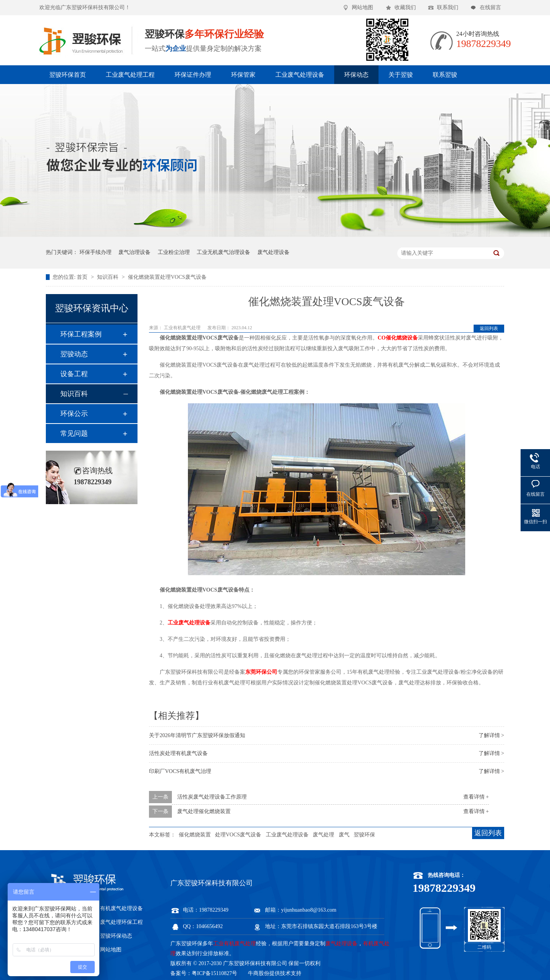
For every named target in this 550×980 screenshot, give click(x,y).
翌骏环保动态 (116, 936)
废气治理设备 (134, 252)
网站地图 (362, 7)
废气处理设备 (273, 252)
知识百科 (108, 277)
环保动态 (356, 75)
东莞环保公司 (261, 672)
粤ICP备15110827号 (214, 973)
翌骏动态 (74, 354)
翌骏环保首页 (68, 75)
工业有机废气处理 (183, 328)
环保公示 (74, 414)
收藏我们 (405, 7)
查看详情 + (476, 797)
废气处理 (324, 835)
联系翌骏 (445, 75)
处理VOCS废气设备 (238, 835)
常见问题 (74, 433)
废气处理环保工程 (121, 922)
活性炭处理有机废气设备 (178, 753)
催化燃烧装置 (195, 835)
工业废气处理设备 (300, 75)
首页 (83, 277)
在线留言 (490, 7)
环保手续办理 (95, 252)
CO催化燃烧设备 (398, 338)
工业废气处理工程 (130, 75)
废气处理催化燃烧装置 (204, 811)
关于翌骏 (401, 75)
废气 (344, 835)
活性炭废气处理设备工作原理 (212, 797)
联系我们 (448, 7)
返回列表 (489, 328)
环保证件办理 (193, 75)
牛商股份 (259, 973)
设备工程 (74, 374)
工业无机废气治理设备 (223, 252)
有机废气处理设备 (121, 908)
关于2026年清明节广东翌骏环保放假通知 (197, 735)
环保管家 (243, 75)
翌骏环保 (364, 835)
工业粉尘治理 (174, 252)
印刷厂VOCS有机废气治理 (180, 771)
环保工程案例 (81, 334)
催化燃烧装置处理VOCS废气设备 (167, 277)
